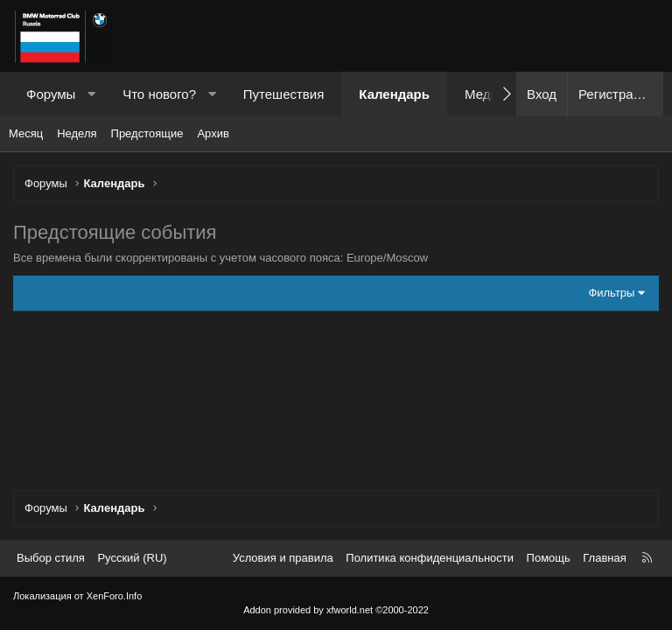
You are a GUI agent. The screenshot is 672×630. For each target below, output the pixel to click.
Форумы (51, 94)
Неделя (77, 133)
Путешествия (284, 94)
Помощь (549, 558)
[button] (91, 94)
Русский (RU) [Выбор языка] (132, 558)
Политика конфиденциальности (430, 558)
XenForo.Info (115, 596)
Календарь (394, 94)
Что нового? (159, 94)
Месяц (26, 133)
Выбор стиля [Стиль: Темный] (51, 558)
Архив (213, 133)
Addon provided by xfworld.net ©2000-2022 (336, 610)
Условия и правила (283, 558)
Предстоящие (147, 133)
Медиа (485, 94)
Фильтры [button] (611, 293)
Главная (604, 558)
